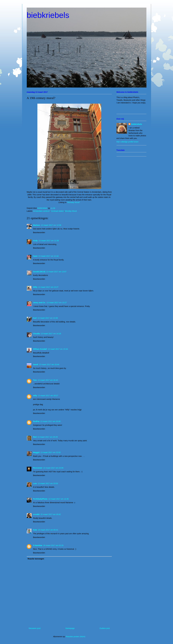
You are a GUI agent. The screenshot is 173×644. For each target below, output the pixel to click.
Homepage (70, 628)
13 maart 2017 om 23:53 (48, 483)
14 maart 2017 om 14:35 (58, 499)
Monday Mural (71, 211)
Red (35, 437)
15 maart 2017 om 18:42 (51, 514)
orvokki (36, 514)
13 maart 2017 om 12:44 (48, 256)
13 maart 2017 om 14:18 (51, 334)
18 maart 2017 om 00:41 (48, 530)
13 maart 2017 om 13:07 (56, 272)
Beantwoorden (39, 232)
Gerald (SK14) (39, 272)
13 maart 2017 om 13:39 (48, 318)
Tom (35, 380)
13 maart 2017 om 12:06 (51, 225)
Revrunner (38, 468)
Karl (35, 318)
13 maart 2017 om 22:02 (51, 452)
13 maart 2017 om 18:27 (48, 396)
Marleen (37, 225)
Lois (35, 483)
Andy (35, 241)
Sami (35, 256)
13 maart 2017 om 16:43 (48, 380)
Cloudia (37, 334)
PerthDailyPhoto (40, 499)
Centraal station (57, 211)
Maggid (36, 452)
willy (35, 396)
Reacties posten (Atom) (76, 637)
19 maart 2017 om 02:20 (53, 545)
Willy (35, 287)
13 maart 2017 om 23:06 (53, 468)
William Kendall (40, 349)
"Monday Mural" (73, 202)
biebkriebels (48, 15)
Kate (35, 530)
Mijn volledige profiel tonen (128, 142)
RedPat (36, 421)
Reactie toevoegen (36, 559)
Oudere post (105, 628)
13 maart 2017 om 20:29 (48, 437)
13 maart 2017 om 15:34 (58, 349)
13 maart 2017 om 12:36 (49, 241)
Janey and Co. (39, 303)
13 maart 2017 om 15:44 (49, 364)
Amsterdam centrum (41, 211)
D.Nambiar (38, 545)
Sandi (36, 364)
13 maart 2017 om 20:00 (50, 421)
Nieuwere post (35, 628)
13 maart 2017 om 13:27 (48, 287)
